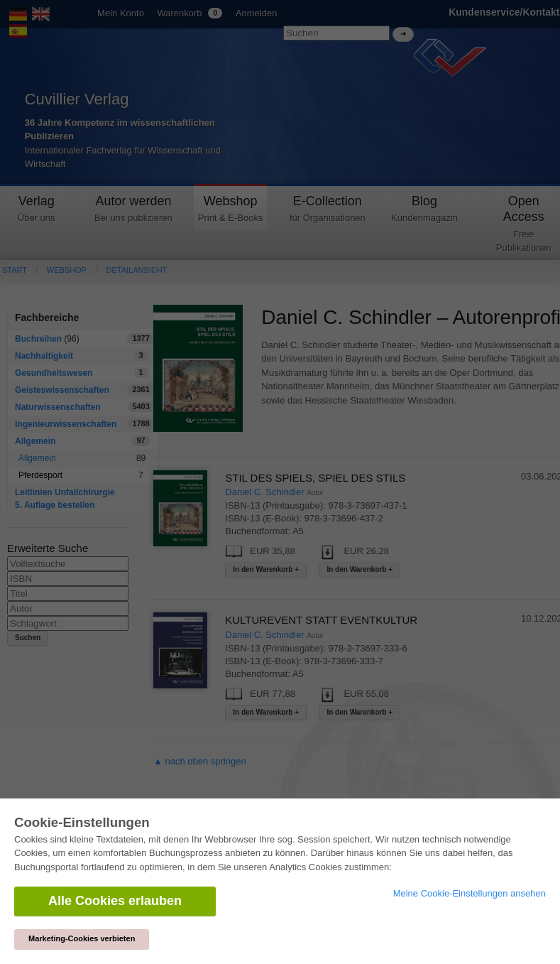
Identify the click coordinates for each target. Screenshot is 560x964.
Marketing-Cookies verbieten (82, 938)
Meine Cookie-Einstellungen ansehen (470, 893)
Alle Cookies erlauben (115, 901)
